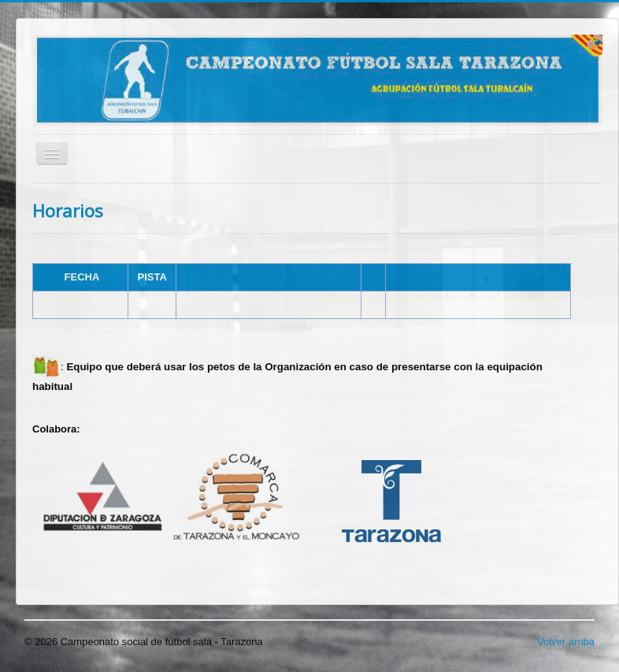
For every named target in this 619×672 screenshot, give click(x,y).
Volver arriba (566, 642)
